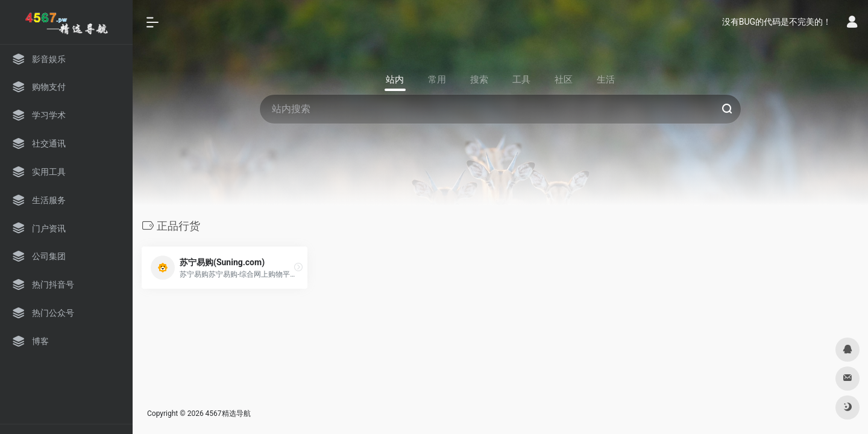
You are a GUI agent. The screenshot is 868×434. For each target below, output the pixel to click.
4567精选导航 (228, 414)
